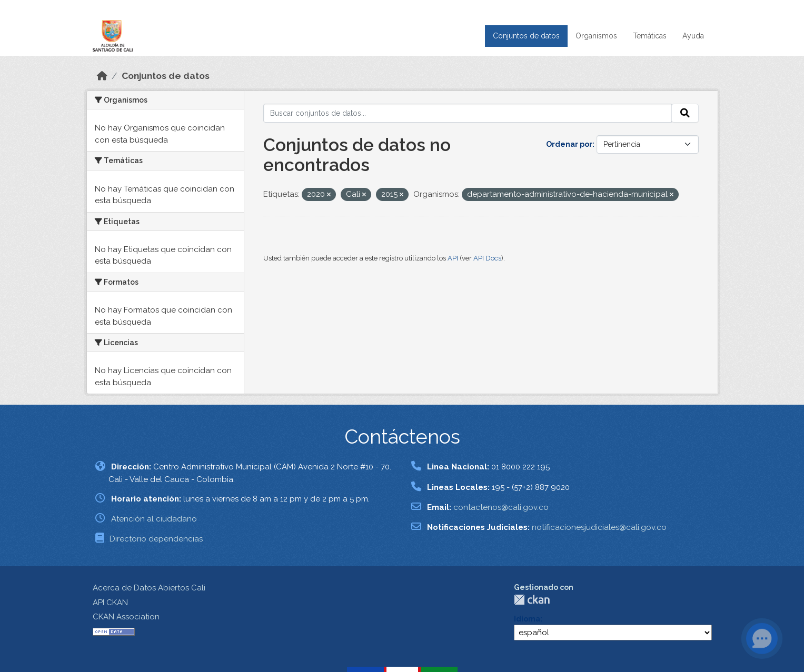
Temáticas (650, 36)
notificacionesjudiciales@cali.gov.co (599, 527)
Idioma (527, 619)
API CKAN (110, 603)
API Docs (487, 258)
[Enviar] (685, 113)
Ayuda (693, 36)
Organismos (596, 36)
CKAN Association (126, 617)
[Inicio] (102, 76)
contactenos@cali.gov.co (501, 507)
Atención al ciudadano (154, 519)
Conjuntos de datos (526, 36)
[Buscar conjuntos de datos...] (468, 113)
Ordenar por (569, 144)
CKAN (532, 600)
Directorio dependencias (156, 539)
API (453, 258)
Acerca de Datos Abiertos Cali (149, 588)
